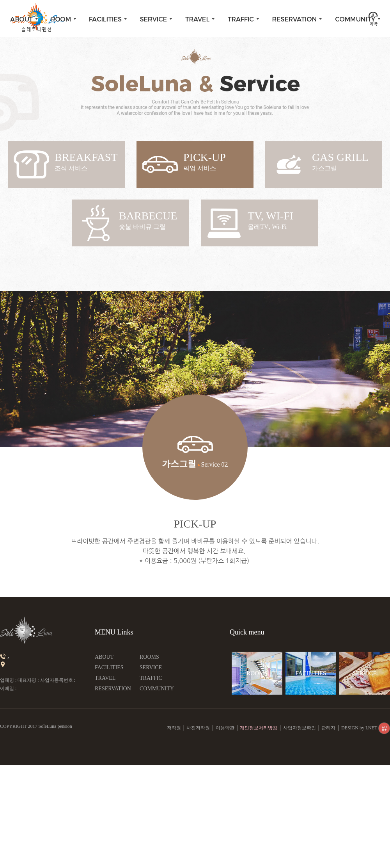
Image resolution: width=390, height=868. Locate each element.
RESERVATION (113, 689)
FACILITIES (109, 667)
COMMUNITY (157, 689)
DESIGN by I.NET (366, 728)
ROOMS (149, 657)
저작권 (174, 728)
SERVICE (151, 667)
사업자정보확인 (300, 728)
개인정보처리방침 (259, 728)
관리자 (328, 728)
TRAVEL (105, 678)
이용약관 (225, 728)
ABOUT (104, 657)
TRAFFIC (151, 678)
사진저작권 (198, 728)
